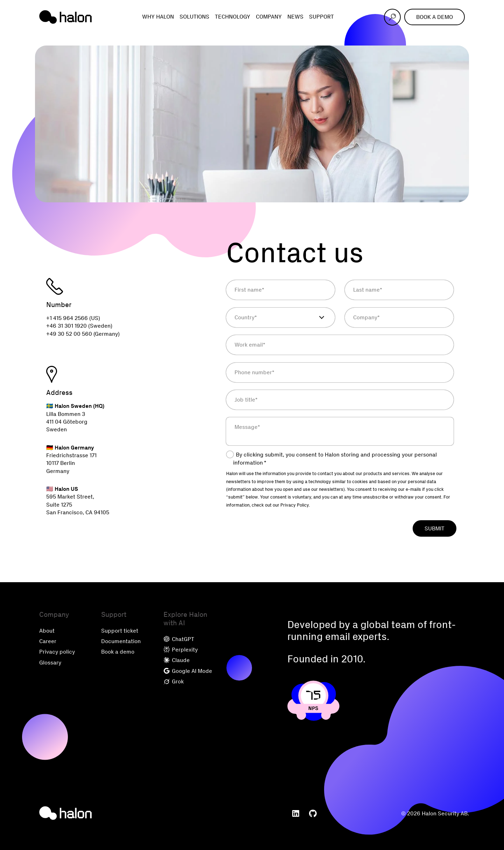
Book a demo (435, 17)
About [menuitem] (47, 631)
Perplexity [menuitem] (181, 650)
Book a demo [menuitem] (118, 652)
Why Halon (158, 17)
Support (321, 17)
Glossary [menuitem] (50, 663)
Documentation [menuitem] (121, 641)
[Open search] (392, 17)
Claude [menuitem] (177, 660)
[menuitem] (296, 814)
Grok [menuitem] (174, 681)
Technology (233, 17)
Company (269, 17)
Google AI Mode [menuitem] (188, 671)
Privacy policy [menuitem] (57, 652)
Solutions (194, 17)
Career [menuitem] (48, 641)
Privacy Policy (295, 505)
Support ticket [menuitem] (120, 631)
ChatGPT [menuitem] (179, 639)
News (295, 17)
